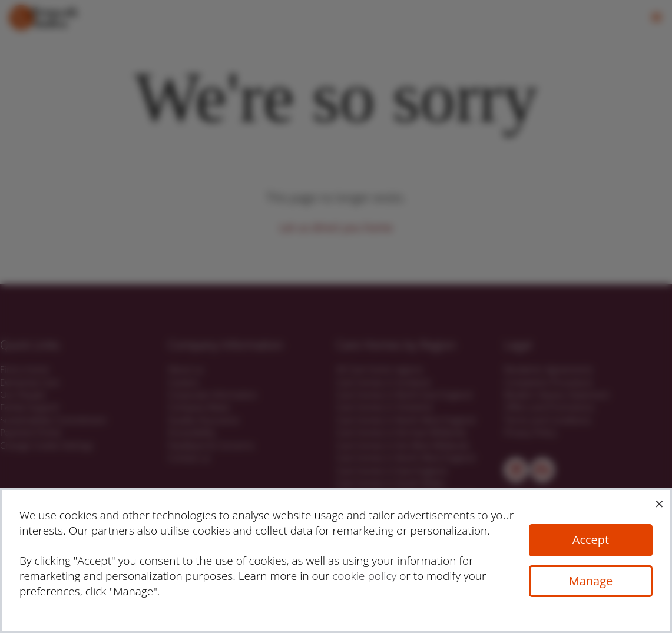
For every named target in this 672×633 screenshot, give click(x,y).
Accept (591, 540)
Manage (591, 581)
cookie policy (364, 576)
